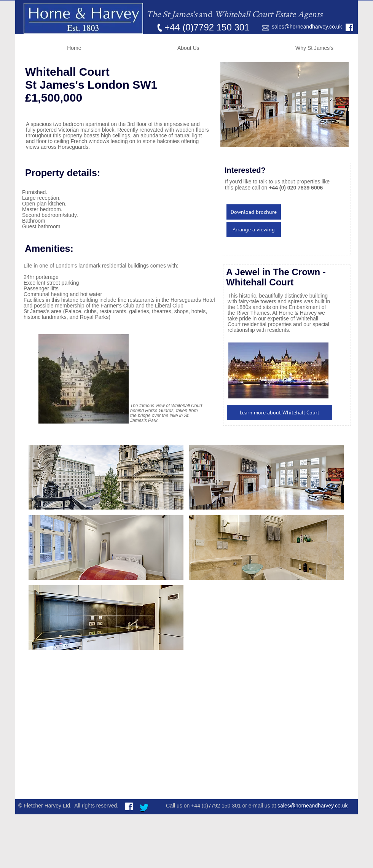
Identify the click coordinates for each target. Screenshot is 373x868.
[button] (106, 477)
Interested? (245, 170)
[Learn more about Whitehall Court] (280, 412)
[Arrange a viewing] (254, 229)
